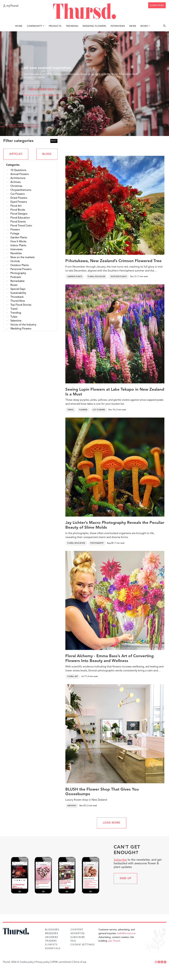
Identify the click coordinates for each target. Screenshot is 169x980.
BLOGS (47, 154)
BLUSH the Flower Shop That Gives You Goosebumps (102, 792)
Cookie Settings (83, 945)
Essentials (53, 948)
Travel (71, 410)
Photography (97, 543)
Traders (51, 941)
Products (55, 26)
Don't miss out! (42, 90)
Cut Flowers (99, 410)
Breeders (52, 933)
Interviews (118, 26)
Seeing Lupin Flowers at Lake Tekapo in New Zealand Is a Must (115, 392)
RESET (54, 141)
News (133, 26)
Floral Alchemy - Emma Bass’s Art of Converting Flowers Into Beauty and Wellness (110, 659)
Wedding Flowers (94, 26)
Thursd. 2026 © (11, 962)
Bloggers (52, 930)
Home (19, 26)
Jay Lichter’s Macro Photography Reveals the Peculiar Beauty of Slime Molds (115, 525)
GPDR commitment (61, 962)
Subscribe (120, 860)
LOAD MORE (111, 823)
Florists (51, 945)
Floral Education (96, 277)
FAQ (73, 941)
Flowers (83, 410)
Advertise (78, 933)
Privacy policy (42, 962)
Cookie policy (27, 962)
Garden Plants (75, 277)
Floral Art (73, 676)
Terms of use (80, 962)
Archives (72, 806)
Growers (52, 937)
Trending (72, 26)
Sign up (126, 879)
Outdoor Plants (119, 277)
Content (77, 930)
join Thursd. (115, 941)
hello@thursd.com (127, 933)
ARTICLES (16, 154)
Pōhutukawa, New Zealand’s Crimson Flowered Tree (113, 261)
